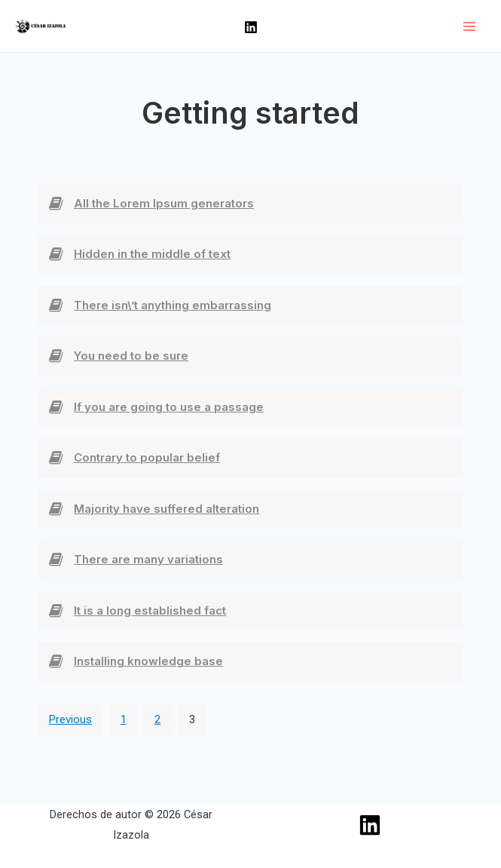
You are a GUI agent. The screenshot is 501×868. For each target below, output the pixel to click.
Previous (70, 719)
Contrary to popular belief (147, 457)
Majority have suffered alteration (166, 509)
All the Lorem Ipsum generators (164, 203)
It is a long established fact (150, 610)
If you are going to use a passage (169, 407)
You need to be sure (131, 356)
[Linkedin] (251, 27)
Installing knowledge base (148, 661)
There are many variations (148, 559)
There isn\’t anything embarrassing (173, 305)
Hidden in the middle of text (152, 254)
